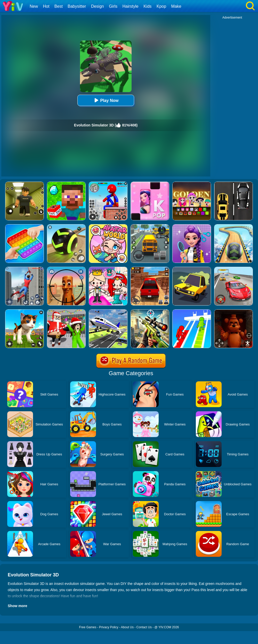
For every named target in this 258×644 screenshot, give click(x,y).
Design (98, 6)
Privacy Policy (109, 627)
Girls (113, 6)
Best (59, 6)
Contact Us (144, 627)
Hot (46, 6)
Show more (17, 606)
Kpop (161, 6)
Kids (147, 6)
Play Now (106, 100)
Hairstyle (131, 6)
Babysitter (77, 6)
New (34, 6)
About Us (127, 627)
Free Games (88, 627)
